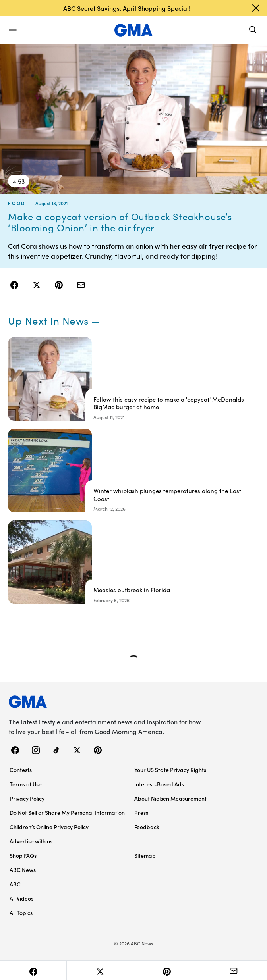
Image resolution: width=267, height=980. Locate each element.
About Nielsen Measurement (170, 798)
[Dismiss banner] (256, 8)
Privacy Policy (27, 798)
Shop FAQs (23, 855)
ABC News (23, 870)
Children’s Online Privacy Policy (49, 827)
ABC (15, 884)
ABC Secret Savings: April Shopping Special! (127, 8)
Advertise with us (31, 841)
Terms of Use (26, 784)
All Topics (21, 913)
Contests (21, 770)
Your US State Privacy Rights (170, 770)
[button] (13, 30)
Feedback (147, 827)
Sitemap (145, 855)
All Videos (21, 898)
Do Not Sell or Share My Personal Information (67, 812)
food (17, 203)
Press (141, 812)
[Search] (253, 30)
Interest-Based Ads (159, 784)
